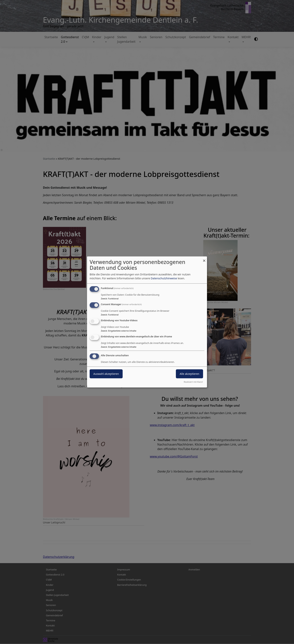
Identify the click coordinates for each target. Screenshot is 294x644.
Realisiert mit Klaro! (193, 382)
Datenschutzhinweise (164, 278)
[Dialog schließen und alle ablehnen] (204, 259)
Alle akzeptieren (189, 374)
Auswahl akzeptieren (106, 374)
